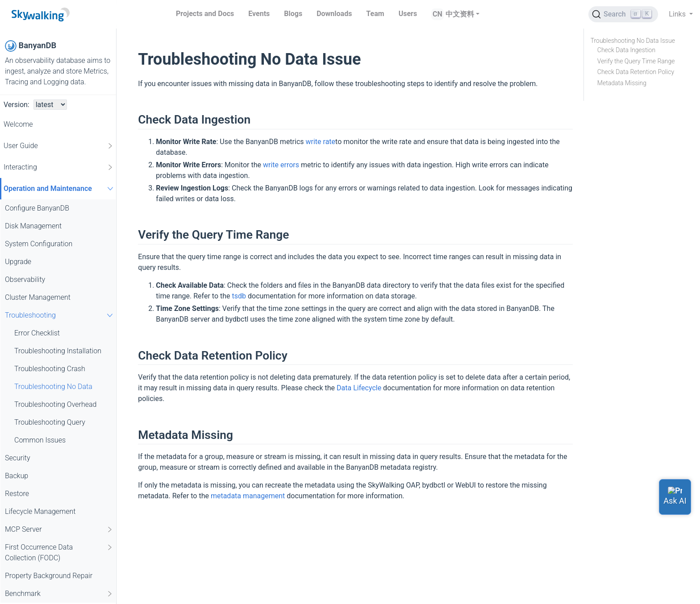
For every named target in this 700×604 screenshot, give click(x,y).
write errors (281, 165)
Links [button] (678, 14)
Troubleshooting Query (50, 422)
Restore (17, 494)
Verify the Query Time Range (636, 61)
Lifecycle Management (40, 511)
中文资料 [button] (460, 14)
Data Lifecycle (359, 388)
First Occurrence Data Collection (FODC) (59, 552)
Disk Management (33, 226)
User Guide (59, 146)
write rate (321, 142)
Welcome (18, 124)
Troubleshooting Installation (58, 351)
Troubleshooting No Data (53, 387)
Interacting (59, 167)
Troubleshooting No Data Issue (633, 41)
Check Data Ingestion (626, 50)
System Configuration (39, 244)
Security (18, 458)
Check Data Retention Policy (636, 72)
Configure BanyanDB (37, 208)
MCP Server (59, 530)
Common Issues (40, 440)
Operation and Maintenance (60, 188)
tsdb (239, 296)
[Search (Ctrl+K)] (623, 14)
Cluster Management (38, 297)
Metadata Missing (622, 83)
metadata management (248, 496)
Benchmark (59, 594)
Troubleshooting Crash (50, 369)
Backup (17, 476)
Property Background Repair (49, 576)
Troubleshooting (60, 315)
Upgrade (18, 262)
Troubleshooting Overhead (55, 404)
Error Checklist (37, 333)
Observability (25, 279)
